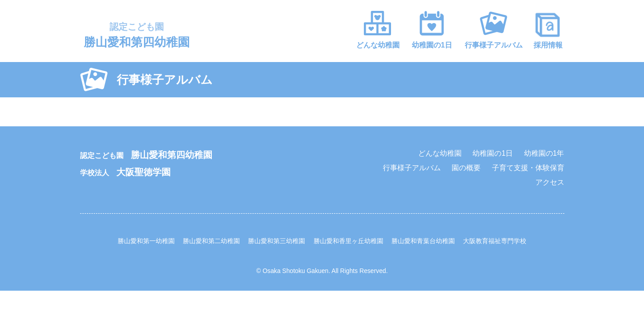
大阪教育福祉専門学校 (495, 241)
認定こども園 (146, 156)
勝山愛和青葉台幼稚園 (423, 241)
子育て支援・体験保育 (528, 168)
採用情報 (548, 45)
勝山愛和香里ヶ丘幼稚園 (348, 241)
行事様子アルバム (494, 45)
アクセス (550, 182)
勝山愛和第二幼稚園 (211, 241)
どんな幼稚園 (378, 45)
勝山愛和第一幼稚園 (146, 241)
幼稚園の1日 (432, 45)
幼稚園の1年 (544, 153)
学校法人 (125, 173)
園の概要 (466, 168)
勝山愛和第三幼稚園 (277, 241)
